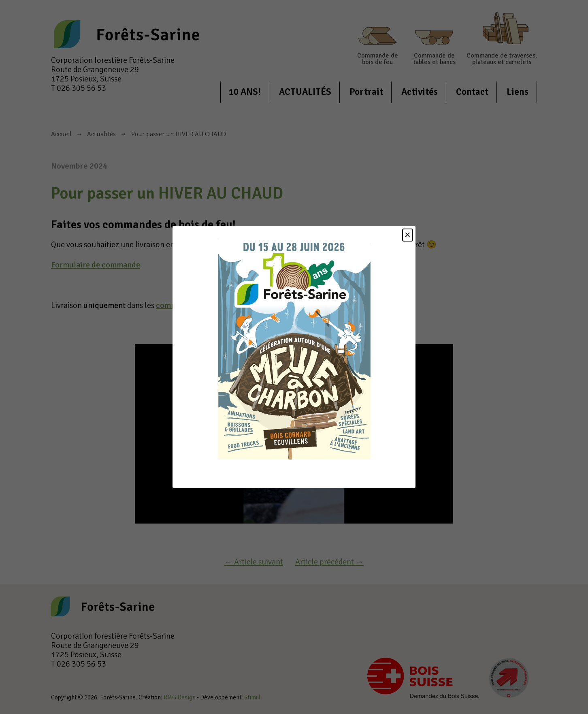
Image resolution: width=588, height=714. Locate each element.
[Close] (408, 235)
